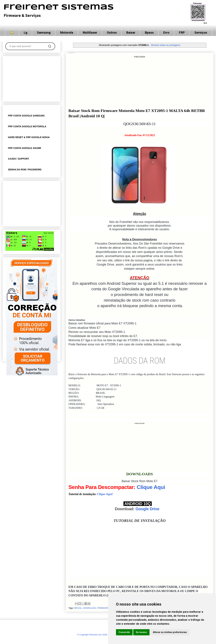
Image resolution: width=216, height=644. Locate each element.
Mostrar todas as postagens (165, 45)
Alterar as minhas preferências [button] (170, 632)
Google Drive (147, 509)
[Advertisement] (140, 82)
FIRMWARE (103, 608)
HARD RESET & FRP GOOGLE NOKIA (29, 137)
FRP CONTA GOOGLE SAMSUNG (26, 116)
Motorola (67, 33)
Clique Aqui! (105, 494)
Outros (112, 33)
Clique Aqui (151, 487)
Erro (166, 33)
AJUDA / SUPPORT (19, 159)
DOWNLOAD (89, 608)
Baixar (131, 33)
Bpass (149, 33)
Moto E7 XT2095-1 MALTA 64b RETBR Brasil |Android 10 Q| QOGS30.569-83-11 (72, 53)
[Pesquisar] (50, 46)
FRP (182, 33)
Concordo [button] (124, 632)
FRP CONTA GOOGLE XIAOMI (25, 148)
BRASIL (78, 608)
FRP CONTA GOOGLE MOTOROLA (27, 126)
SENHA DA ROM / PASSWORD (25, 170)
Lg (26, 33)
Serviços (201, 33)
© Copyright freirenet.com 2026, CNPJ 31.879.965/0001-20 (106, 635)
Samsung (44, 33)
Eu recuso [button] (141, 632)
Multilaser (90, 33)
